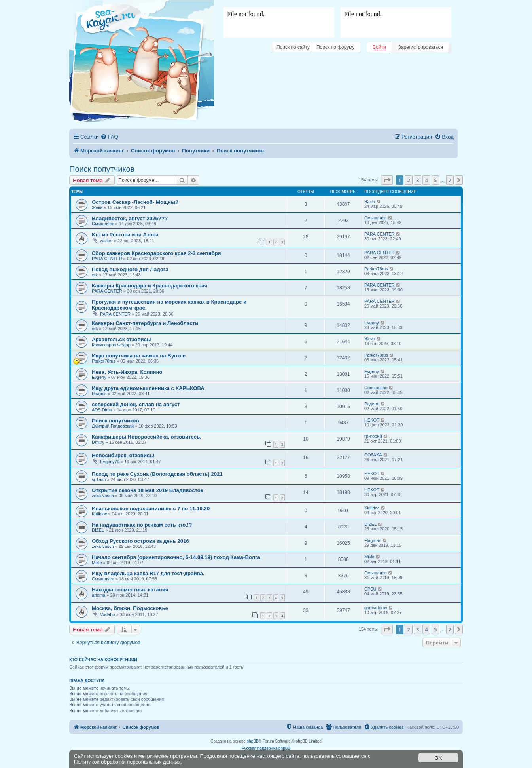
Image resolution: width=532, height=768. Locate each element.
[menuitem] (109, 137)
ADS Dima (102, 410)
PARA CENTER (380, 234)
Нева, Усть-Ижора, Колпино (127, 372)
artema (98, 595)
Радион (99, 394)
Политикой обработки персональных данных (127, 762)
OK (438, 758)
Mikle (97, 563)
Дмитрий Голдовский (113, 426)
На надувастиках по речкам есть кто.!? (142, 525)
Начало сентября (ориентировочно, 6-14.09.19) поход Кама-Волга (176, 557)
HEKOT (372, 420)
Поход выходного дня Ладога (130, 269)
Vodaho (107, 614)
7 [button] (450, 180)
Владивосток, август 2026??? (130, 218)
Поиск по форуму (335, 47)
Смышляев (103, 224)
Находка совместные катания (130, 590)
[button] (387, 180)
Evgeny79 (110, 462)
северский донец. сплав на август (136, 404)
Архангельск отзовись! (122, 339)
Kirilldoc (99, 514)
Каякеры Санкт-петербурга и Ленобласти (145, 323)
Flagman (373, 540)
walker (106, 241)
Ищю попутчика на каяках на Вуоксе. (139, 356)
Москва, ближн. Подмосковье (130, 608)
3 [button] (417, 180)
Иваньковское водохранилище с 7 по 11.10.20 (151, 509)
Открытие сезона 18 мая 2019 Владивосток (148, 490)
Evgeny (372, 323)
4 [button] (426, 180)
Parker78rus (376, 269)
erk (95, 275)
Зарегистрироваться (421, 47)
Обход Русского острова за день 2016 (140, 541)
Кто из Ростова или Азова (125, 235)
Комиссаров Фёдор (111, 345)
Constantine (376, 388)
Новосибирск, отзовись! (123, 455)
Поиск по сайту (293, 47)
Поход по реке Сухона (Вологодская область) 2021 (157, 474)
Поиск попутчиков (102, 169)
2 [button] (408, 180)
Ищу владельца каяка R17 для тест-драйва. (148, 573)
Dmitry (98, 442)
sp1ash (99, 479)
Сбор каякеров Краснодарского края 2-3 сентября (156, 253)
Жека (97, 207)
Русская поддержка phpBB (266, 748)
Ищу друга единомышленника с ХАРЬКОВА (148, 388)
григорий (373, 436)
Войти (379, 47)
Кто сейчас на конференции (103, 660)
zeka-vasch (103, 496)
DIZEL (98, 530)
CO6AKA (373, 455)
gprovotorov (376, 608)
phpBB (253, 741)
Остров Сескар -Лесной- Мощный (135, 202)
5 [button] (435, 180)
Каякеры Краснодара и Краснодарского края (150, 286)
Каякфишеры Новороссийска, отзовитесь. (147, 437)
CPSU (370, 589)
